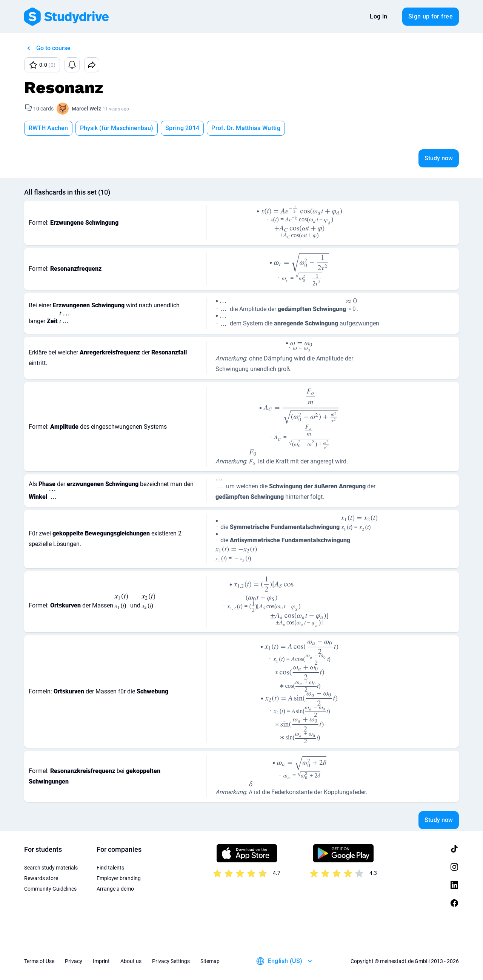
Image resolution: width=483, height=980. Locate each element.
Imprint (101, 961)
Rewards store (41, 878)
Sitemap (210, 961)
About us (131, 961)
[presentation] (299, 215)
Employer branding (119, 878)
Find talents (110, 868)
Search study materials (51, 868)
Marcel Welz (86, 109)
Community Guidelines (50, 889)
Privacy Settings (171, 961)
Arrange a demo (115, 889)
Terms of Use (39, 961)
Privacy (74, 961)
